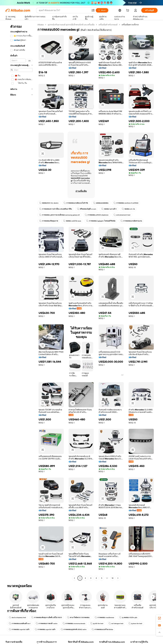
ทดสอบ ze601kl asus (72, 221)
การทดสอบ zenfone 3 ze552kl (126, 203)
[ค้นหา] (102, 10)
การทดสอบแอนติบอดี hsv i (20, 623)
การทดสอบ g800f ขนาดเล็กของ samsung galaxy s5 (59, 215)
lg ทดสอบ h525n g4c (128, 618)
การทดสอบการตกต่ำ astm (47, 623)
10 (113, 578)
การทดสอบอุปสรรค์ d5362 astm (74, 629)
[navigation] (21, 302)
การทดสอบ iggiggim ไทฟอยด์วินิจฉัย (101, 221)
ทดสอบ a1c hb (128, 209)
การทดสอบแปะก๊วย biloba (102, 629)
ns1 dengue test (116, 623)
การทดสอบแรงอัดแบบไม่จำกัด (76, 203)
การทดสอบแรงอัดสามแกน (131, 221)
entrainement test (122, 215)
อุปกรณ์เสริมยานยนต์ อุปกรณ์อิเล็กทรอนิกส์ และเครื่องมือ (71, 25)
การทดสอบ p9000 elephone (97, 215)
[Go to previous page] (74, 578)
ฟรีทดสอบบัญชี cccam (87, 209)
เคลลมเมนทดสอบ (101, 203)
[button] (93, 10)
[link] (159, 618)
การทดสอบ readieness (104, 618)
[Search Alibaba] (64, 10)
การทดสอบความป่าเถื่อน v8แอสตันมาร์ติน (56, 209)
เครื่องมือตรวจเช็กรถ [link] (130, 25)
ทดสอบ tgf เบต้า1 (109, 209)
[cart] (128, 11)
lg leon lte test (135, 623)
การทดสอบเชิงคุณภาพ (49, 221)
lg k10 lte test (97, 623)
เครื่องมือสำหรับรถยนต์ (108, 25)
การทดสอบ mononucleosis (74, 623)
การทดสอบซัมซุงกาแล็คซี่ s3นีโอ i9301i (47, 618)
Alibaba (41, 25)
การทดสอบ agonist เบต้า (19, 629)
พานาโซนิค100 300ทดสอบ (78, 618)
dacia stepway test (17, 618)
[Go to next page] (118, 578)
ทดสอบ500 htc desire (49, 203)
